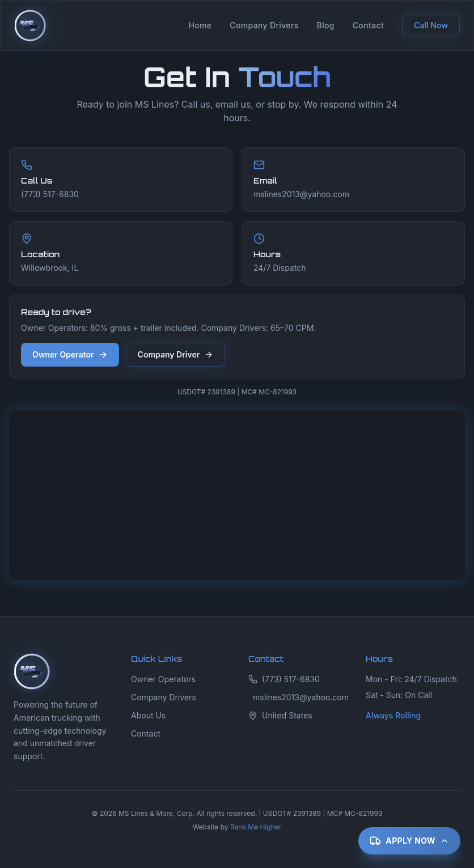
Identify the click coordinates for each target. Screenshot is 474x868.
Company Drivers (264, 25)
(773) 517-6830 (284, 679)
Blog (326, 25)
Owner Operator (70, 354)
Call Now (431, 25)
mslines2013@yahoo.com (298, 697)
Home (200, 25)
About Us (148, 715)
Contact (368, 25)
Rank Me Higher (256, 827)
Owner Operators (163, 679)
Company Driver (176, 354)
